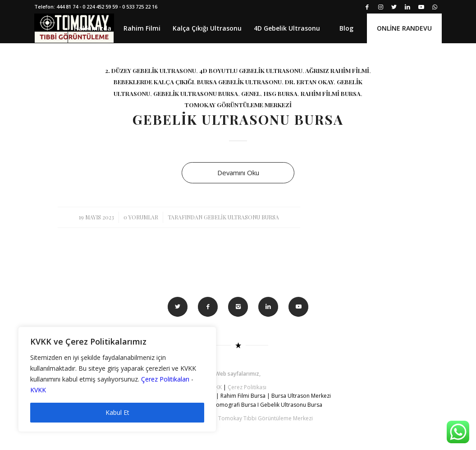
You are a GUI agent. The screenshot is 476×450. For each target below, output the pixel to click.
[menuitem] (92, 28)
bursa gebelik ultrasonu (239, 82)
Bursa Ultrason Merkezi (302, 396)
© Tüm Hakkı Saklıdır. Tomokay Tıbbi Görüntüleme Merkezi (238, 418)
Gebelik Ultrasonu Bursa (238, 119)
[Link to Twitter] (394, 7)
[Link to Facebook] (367, 7)
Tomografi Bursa (234, 405)
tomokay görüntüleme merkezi (238, 105)
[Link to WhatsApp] (435, 7)
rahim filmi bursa (331, 93)
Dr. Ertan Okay (309, 82)
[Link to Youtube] (421, 7)
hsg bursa (281, 93)
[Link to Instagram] (381, 7)
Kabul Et (117, 412)
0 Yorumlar (141, 217)
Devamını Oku (238, 173)
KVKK (38, 390)
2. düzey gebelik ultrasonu (151, 70)
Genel (251, 93)
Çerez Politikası (247, 387)
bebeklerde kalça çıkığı (154, 82)
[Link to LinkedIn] (408, 7)
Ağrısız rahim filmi (337, 70)
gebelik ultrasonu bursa (196, 93)
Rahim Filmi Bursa (243, 396)
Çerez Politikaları (165, 379)
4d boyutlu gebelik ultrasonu (251, 70)
